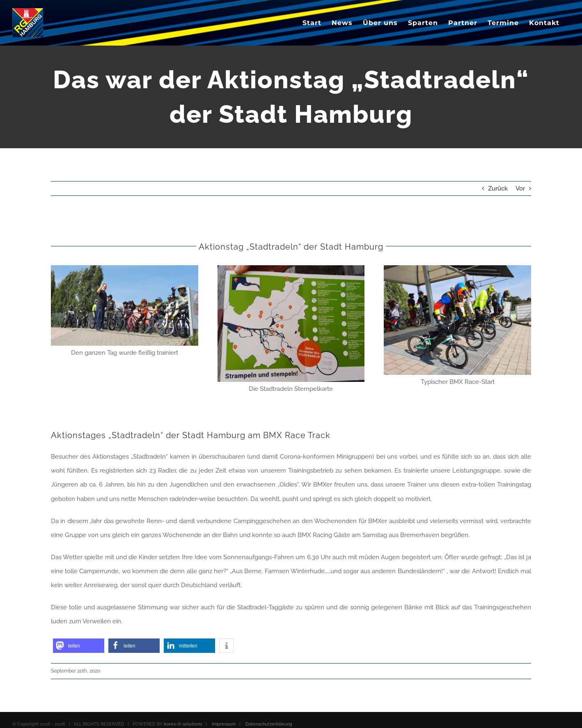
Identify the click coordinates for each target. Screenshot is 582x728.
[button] (79, 646)
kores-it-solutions (183, 724)
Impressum (224, 724)
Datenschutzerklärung (269, 724)
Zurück (498, 188)
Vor (520, 188)
